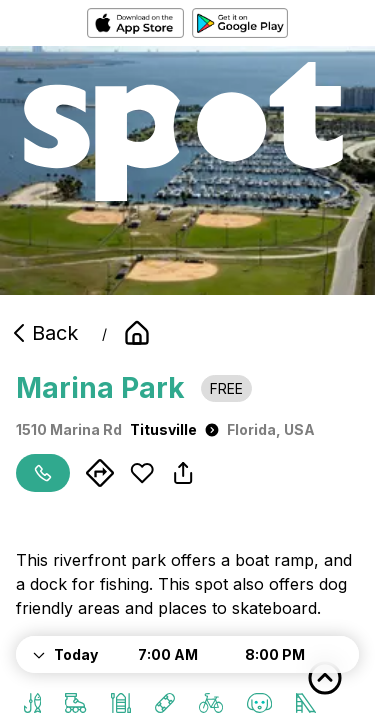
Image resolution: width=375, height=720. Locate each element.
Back (43, 333)
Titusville (174, 429)
